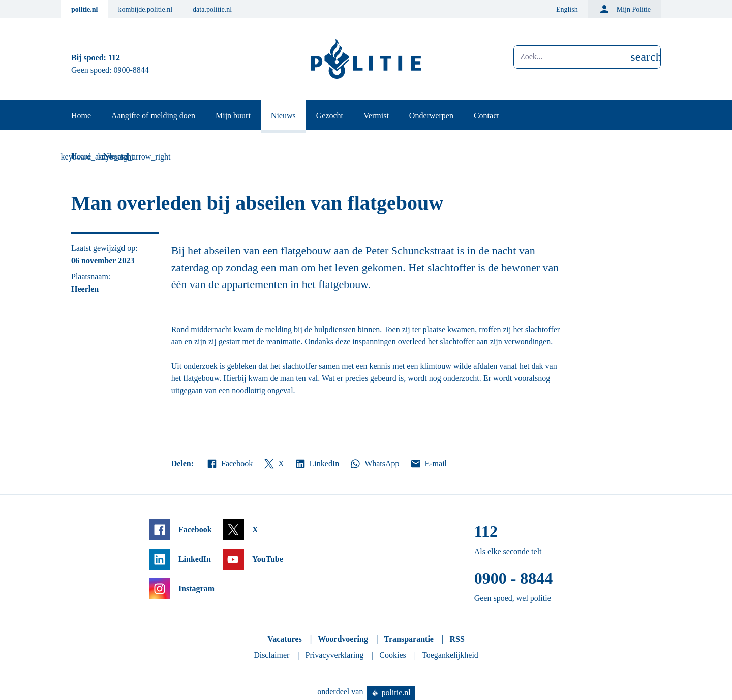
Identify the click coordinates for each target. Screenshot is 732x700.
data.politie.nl (212, 9)
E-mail (428, 464)
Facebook (229, 464)
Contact (486, 116)
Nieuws (283, 116)
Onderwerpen (431, 116)
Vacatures (285, 639)
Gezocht (330, 116)
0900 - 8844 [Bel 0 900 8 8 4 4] (514, 578)
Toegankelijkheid (450, 655)
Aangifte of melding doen (153, 116)
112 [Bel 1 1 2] (114, 58)
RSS (457, 639)
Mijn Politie (624, 9)
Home (81, 116)
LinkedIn (317, 464)
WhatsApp (374, 464)
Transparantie (408, 639)
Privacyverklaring (335, 655)
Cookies (392, 655)
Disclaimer (271, 655)
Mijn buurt (233, 116)
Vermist (376, 116)
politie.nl (85, 9)
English (567, 9)
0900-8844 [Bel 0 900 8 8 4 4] (131, 70)
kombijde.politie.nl (146, 9)
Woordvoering (343, 639)
